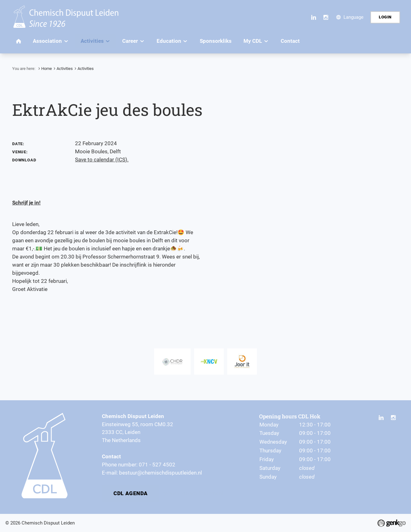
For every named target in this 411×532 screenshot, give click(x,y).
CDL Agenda (130, 492)
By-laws (170, 492)
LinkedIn (314, 17)
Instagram (326, 17)
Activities (65, 69)
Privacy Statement (202, 492)
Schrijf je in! (26, 203)
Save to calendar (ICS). (102, 160)
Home (47, 69)
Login (385, 17)
